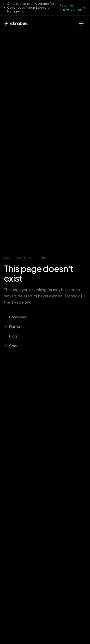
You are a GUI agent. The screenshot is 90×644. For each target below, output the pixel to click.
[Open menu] (81, 24)
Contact (13, 346)
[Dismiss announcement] (84, 8)
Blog (10, 336)
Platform (14, 326)
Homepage (15, 317)
